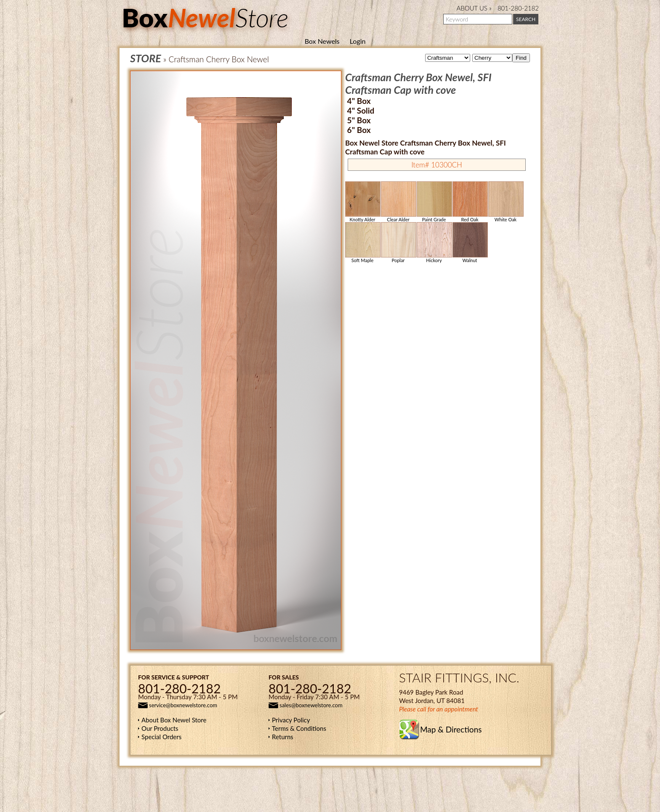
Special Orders (161, 737)
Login (358, 41)
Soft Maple (362, 243)
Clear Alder (398, 202)
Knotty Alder (362, 202)
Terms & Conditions (299, 728)
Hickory (434, 243)
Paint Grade (434, 202)
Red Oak (470, 202)
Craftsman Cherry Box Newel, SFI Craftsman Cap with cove (418, 83)
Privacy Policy (291, 720)
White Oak (506, 202)
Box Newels (322, 41)
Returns (283, 737)
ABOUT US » (474, 8)
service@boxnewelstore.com (183, 705)
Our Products (160, 728)
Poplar (398, 243)
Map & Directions (451, 729)
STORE (146, 58)
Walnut (470, 243)
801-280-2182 (518, 8)
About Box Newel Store (174, 720)
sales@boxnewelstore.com (311, 705)
